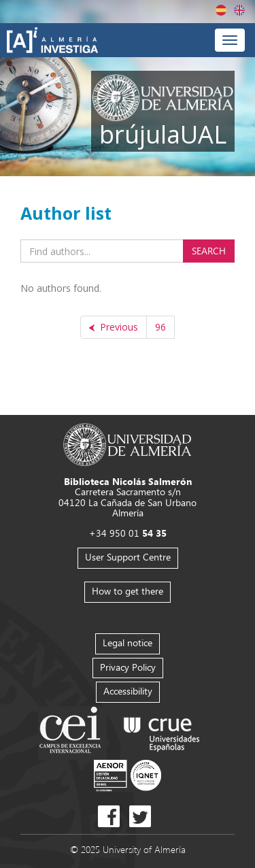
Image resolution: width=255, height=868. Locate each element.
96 (160, 327)
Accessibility (128, 691)
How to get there (128, 591)
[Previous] (114, 327)
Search (209, 251)
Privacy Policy (128, 667)
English (239, 10)
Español (221, 10)
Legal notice (128, 642)
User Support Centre (128, 557)
